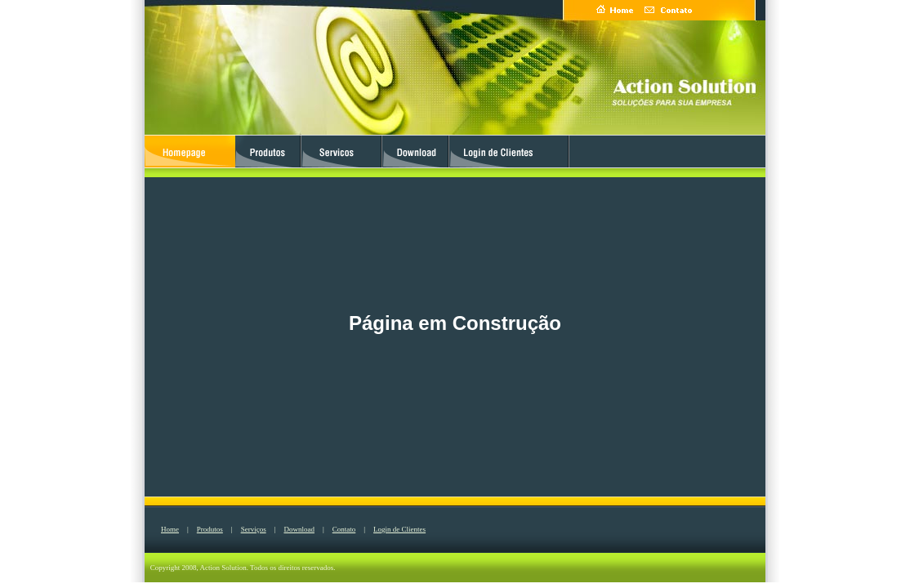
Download (299, 529)
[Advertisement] (65, 292)
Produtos (210, 529)
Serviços (254, 529)
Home (170, 529)
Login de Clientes (399, 529)
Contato (344, 529)
